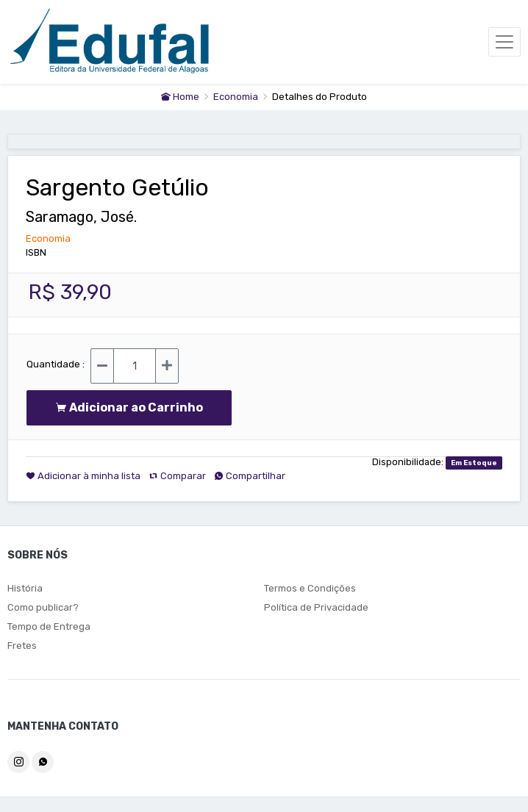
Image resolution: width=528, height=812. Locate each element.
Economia (237, 97)
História (25, 588)
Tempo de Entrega (49, 626)
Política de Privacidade (316, 607)
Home (180, 97)
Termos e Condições (310, 588)
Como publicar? (43, 607)
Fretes (22, 646)
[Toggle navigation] (504, 42)
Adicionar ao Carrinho (129, 407)
